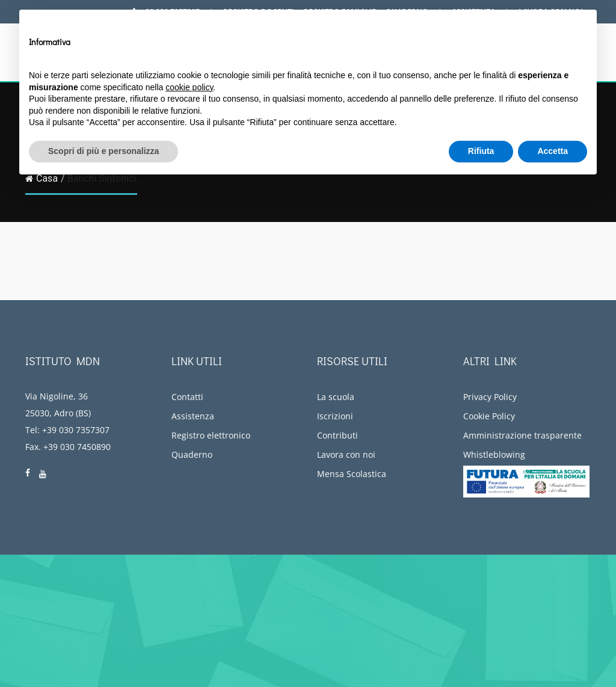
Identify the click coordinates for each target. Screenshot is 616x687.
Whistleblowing (494, 454)
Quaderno (192, 454)
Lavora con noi (346, 454)
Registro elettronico (211, 435)
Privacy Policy (490, 397)
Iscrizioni (335, 416)
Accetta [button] (553, 151)
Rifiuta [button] (481, 151)
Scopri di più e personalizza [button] (103, 151)
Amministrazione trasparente (522, 435)
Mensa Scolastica (352, 474)
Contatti (187, 397)
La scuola (336, 397)
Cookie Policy (489, 416)
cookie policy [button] (189, 87)
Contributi (337, 435)
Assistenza (193, 416)
